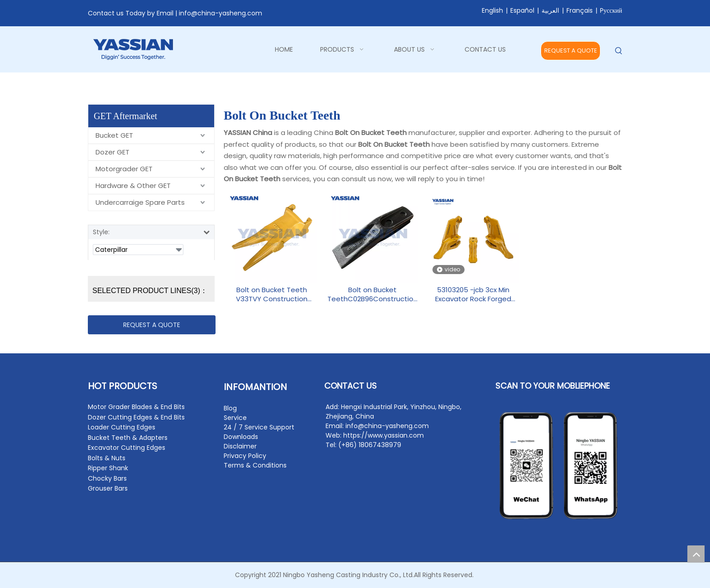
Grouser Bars (108, 488)
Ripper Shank (108, 468)
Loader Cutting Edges (122, 427)
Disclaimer (240, 446)
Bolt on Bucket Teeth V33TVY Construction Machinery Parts (272, 294)
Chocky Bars (107, 478)
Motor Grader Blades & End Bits (136, 407)
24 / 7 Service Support (259, 427)
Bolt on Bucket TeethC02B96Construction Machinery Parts (372, 294)
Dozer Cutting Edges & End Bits (136, 417)
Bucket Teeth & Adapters (128, 438)
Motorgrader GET (124, 169)
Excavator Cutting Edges (127, 448)
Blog (230, 408)
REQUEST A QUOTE (571, 51)
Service (235, 418)
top (696, 554)
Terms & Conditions (255, 465)
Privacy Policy (245, 456)
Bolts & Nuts (107, 458)
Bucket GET (114, 135)
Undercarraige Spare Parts (140, 202)
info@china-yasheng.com (221, 13)
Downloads (241, 437)
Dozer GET (113, 152)
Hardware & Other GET (133, 186)
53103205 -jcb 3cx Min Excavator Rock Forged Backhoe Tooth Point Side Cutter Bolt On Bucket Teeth (473, 294)
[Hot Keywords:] (619, 51)
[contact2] (559, 466)
